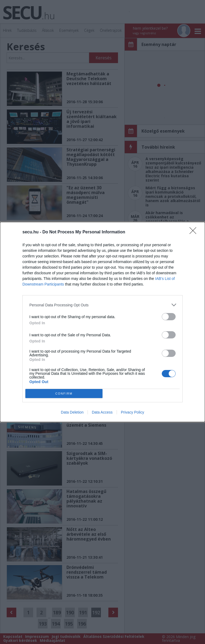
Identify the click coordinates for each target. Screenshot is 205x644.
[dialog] (102, 322)
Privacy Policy (133, 412)
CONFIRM (64, 394)
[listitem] (102, 305)
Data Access (102, 412)
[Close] (195, 232)
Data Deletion (72, 412)
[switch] (169, 317)
